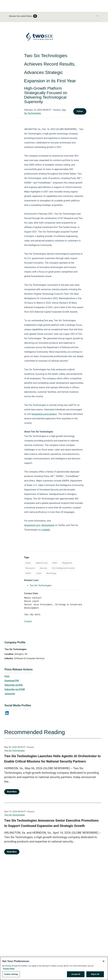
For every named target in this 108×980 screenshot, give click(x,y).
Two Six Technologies (14, 750)
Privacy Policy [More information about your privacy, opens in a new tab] (9, 969)
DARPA (28, 573)
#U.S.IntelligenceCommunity (63, 568)
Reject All (95, 974)
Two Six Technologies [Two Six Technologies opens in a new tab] (40, 585)
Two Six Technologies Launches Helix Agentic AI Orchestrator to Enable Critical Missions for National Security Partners (52, 759)
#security (43, 568)
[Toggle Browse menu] (97, 16)
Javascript (10, 694)
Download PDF (12, 681)
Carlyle (39, 573)
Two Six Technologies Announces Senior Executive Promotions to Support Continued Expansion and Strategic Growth (51, 823)
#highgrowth (67, 563)
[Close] (103, 962)
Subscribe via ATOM (15, 689)
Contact (28, 621)
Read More (12, 792)
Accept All (76, 974)
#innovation (30, 568)
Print (7, 676)
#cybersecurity (42, 563)
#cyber (28, 563)
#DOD (55, 563)
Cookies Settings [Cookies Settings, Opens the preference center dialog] (11, 974)
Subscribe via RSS (14, 685)
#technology (51, 573)
